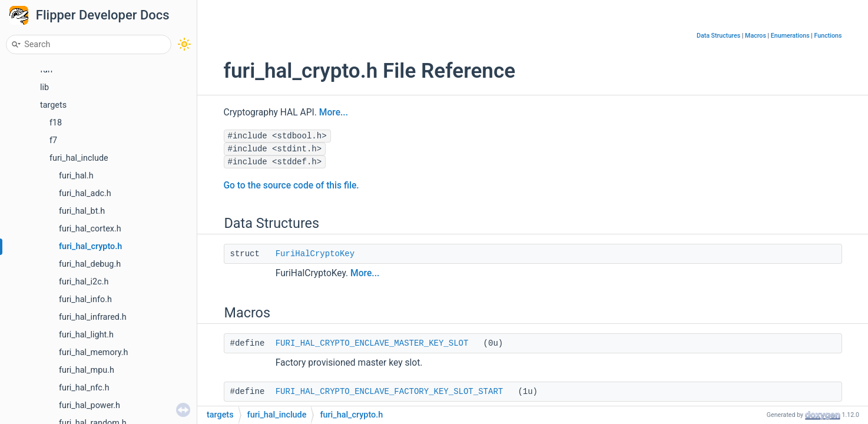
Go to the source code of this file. (291, 185)
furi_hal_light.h (86, 335)
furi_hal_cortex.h (90, 229)
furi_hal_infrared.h (93, 317)
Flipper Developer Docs (103, 15)
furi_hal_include (79, 158)
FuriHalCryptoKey (315, 254)
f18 (56, 123)
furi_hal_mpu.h (87, 370)
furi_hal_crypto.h (90, 246)
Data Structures (718, 36)
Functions (828, 36)
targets (53, 105)
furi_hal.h (76, 176)
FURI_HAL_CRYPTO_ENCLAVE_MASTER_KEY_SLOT (372, 343)
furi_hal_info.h (85, 299)
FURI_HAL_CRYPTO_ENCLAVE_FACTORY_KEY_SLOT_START (389, 392)
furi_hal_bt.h (82, 211)
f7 (53, 140)
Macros (756, 36)
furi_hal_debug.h (90, 264)
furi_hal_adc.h (85, 193)
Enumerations (790, 36)
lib (44, 87)
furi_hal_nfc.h (84, 388)
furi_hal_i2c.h (84, 282)
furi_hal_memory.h (93, 352)
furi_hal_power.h (90, 405)
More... (334, 112)
